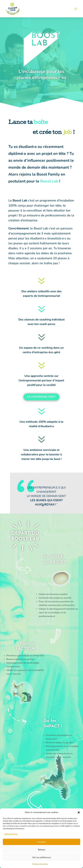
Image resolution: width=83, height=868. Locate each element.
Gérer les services (11, 834)
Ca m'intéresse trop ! (41, 397)
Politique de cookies (40, 864)
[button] (79, 812)
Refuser (42, 850)
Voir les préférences (42, 857)
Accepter (41, 842)
